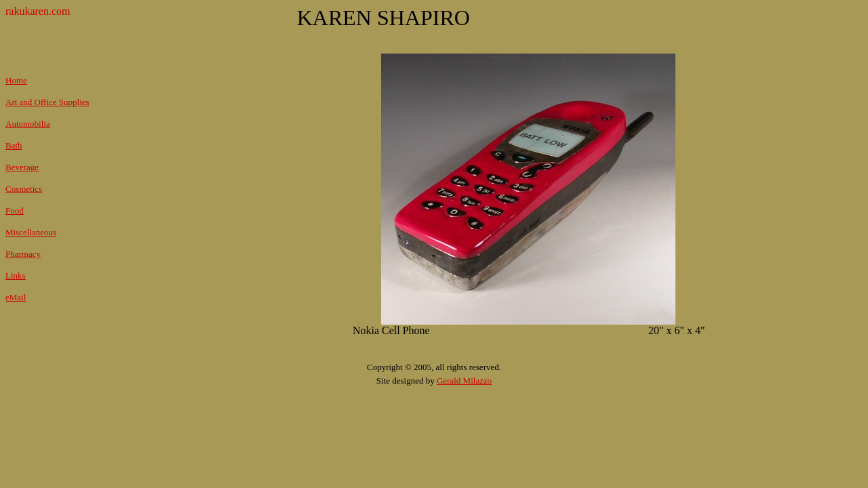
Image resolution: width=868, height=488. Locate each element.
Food (15, 210)
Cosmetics (24, 189)
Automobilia (28, 124)
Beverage (22, 167)
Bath (14, 145)
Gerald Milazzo (464, 381)
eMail (16, 297)
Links (16, 276)
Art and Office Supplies (47, 102)
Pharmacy (23, 254)
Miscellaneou (29, 232)
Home (16, 80)
